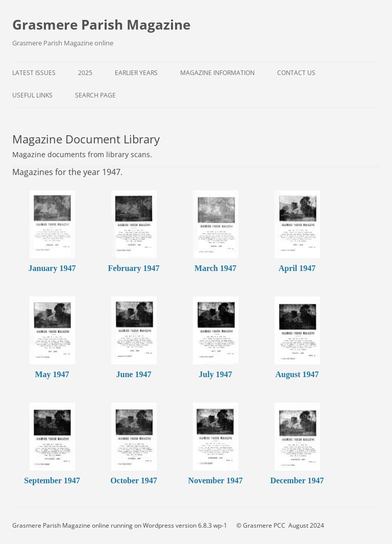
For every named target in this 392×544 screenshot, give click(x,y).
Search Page (95, 95)
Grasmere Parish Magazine (101, 24)
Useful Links (32, 95)
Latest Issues (34, 73)
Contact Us (296, 73)
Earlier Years (136, 73)
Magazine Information (217, 73)
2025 (85, 73)
